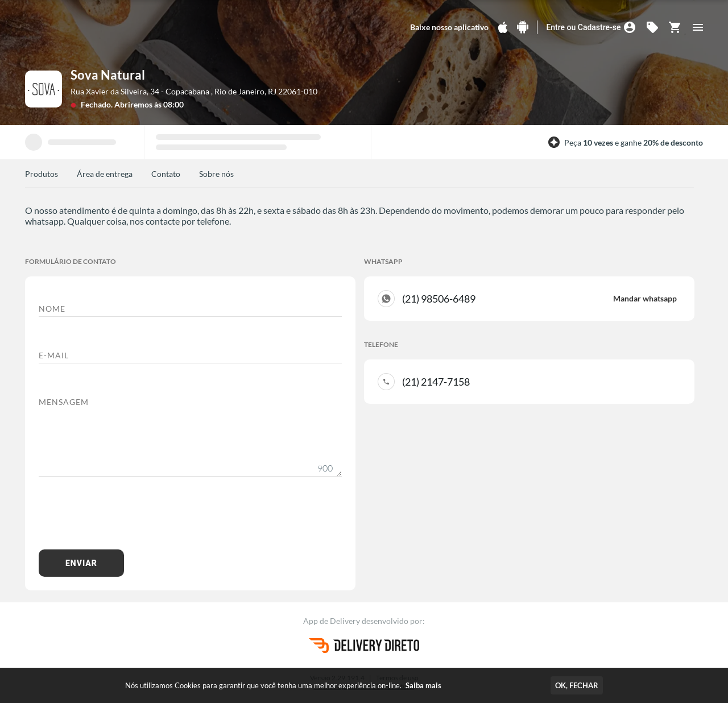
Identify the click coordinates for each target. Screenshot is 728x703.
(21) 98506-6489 (539, 299)
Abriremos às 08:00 (149, 104)
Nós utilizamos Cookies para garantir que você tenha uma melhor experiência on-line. (283, 685)
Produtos (42, 174)
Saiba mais (423, 685)
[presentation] (125, 519)
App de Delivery (332, 621)
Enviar (81, 563)
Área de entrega (105, 174)
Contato (166, 174)
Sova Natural (108, 75)
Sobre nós (216, 174)
